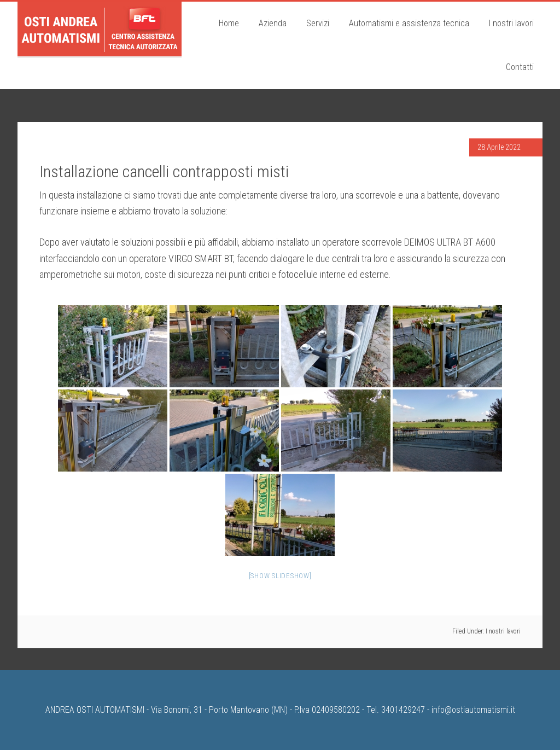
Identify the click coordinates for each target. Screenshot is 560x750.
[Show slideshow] (280, 576)
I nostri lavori (503, 631)
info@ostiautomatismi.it (473, 710)
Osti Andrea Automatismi (100, 29)
